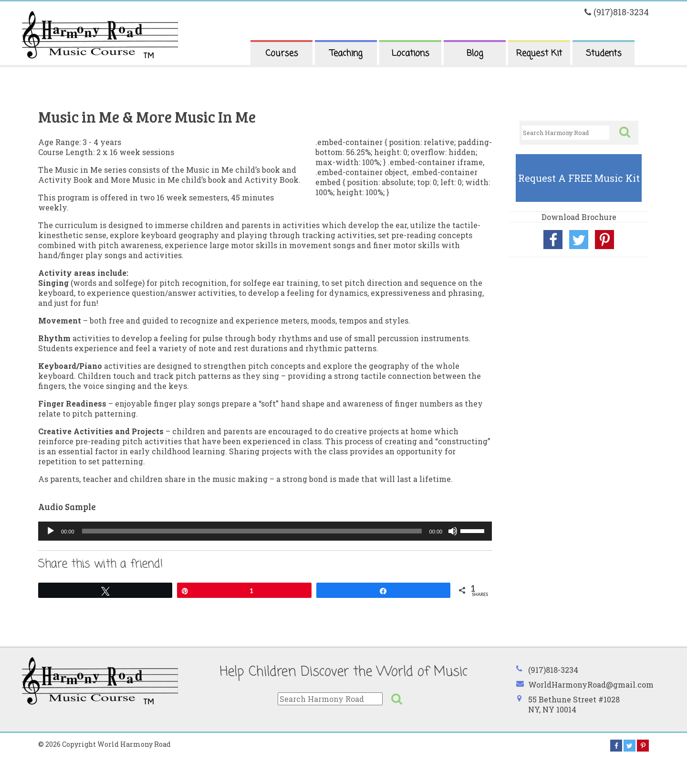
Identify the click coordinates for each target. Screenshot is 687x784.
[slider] (252, 531)
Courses (282, 53)
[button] (625, 132)
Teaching (346, 53)
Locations (411, 53)
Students (604, 53)
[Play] (51, 531)
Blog (475, 53)
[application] (265, 531)
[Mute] (453, 531)
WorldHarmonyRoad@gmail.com (591, 685)
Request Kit (539, 53)
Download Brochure (579, 217)
